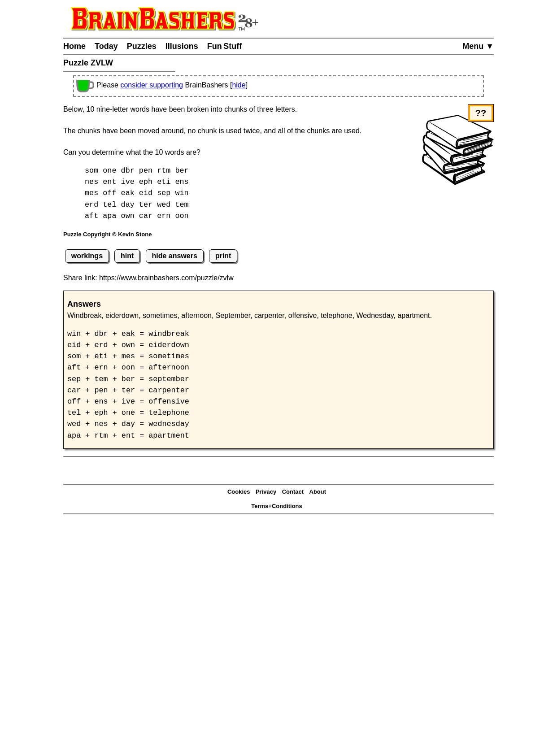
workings (87, 256)
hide (239, 85)
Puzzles (142, 46)
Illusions (182, 46)
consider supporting (152, 85)
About (318, 492)
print (223, 256)
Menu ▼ (478, 46)
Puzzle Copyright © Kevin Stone (107, 234)
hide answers (174, 256)
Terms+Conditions (277, 506)
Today (106, 46)
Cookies (239, 492)
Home (74, 46)
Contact (293, 492)
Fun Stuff (225, 46)
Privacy (266, 492)
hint (127, 256)
